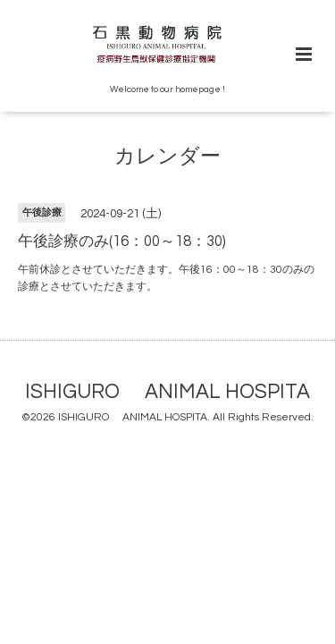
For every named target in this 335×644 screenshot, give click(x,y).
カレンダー (167, 157)
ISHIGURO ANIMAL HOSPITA (167, 392)
